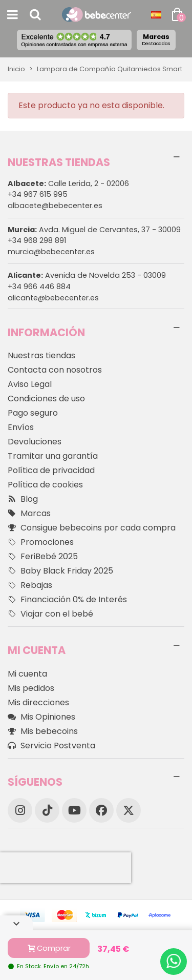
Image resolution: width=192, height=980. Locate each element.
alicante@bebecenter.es (53, 298)
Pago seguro (33, 413)
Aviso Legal (30, 384)
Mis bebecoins (43, 731)
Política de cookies (45, 485)
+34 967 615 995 (38, 194)
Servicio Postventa (51, 746)
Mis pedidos (31, 688)
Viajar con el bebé (50, 614)
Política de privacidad (51, 470)
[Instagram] (20, 810)
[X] (129, 810)
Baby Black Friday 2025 (60, 571)
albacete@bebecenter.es (55, 206)
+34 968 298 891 (37, 240)
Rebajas (30, 585)
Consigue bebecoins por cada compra (92, 528)
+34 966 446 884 (39, 287)
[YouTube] (74, 810)
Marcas (156, 39)
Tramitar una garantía (53, 456)
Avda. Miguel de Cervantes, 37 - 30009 (94, 230)
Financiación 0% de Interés (67, 600)
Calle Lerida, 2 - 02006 (68, 183)
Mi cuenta (27, 674)
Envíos (21, 427)
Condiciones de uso (46, 399)
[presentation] (66, 868)
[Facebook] (101, 810)
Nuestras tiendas (41, 355)
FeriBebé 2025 (43, 557)
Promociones (41, 542)
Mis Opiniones (41, 717)
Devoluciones (35, 442)
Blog (23, 499)
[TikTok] (47, 810)
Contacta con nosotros (55, 370)
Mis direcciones (38, 702)
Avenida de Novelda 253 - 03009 (87, 275)
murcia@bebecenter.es (51, 252)
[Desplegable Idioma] (156, 15)
